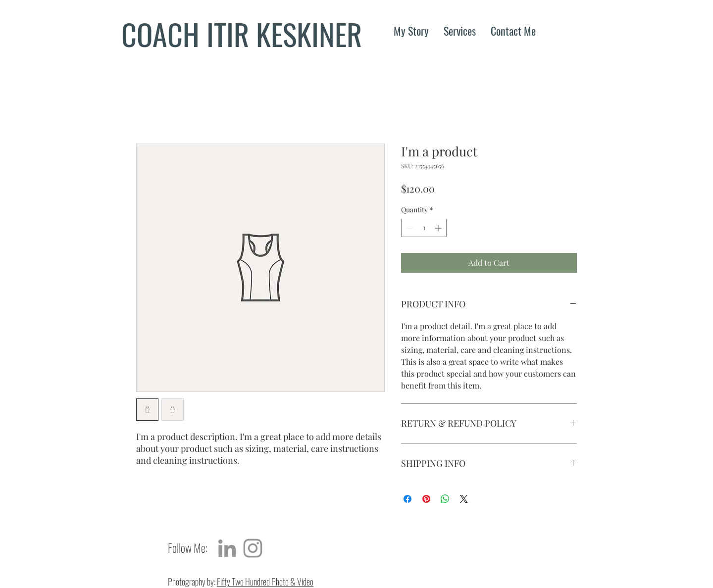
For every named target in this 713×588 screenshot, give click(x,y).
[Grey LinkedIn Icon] (227, 548)
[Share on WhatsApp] (445, 499)
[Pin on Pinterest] (426, 499)
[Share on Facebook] (407, 499)
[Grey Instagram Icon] (253, 548)
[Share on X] (464, 499)
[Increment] (439, 228)
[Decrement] (409, 228)
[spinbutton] (424, 228)
